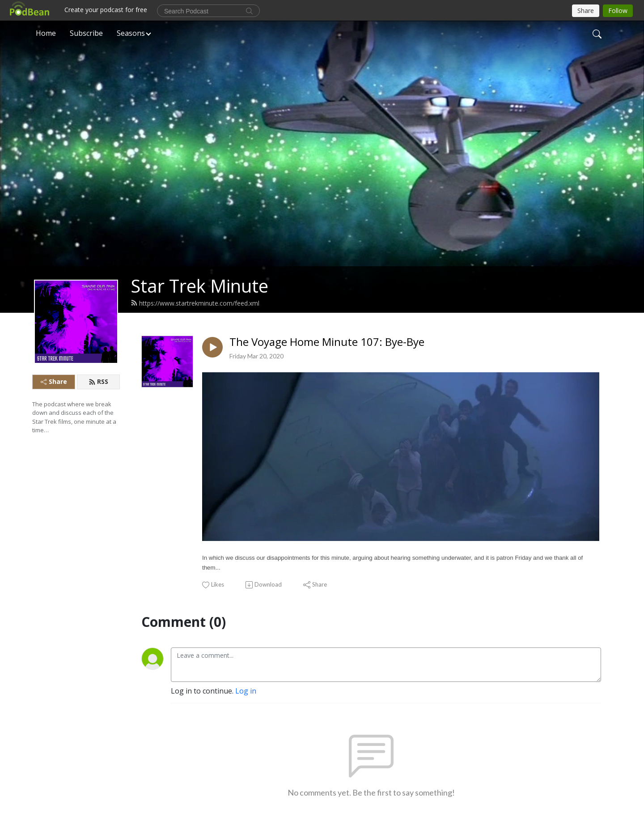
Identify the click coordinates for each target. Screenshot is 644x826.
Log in (246, 691)
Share (54, 381)
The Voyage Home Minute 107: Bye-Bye (327, 342)
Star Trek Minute (199, 286)
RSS (98, 381)
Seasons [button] (131, 33)
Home (46, 33)
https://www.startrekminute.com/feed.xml (195, 303)
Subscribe (86, 33)
